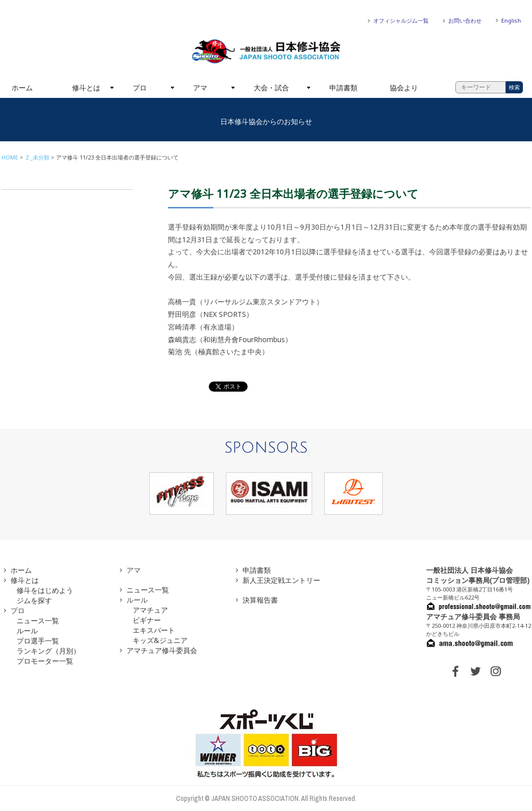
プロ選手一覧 (38, 641)
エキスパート (154, 630)
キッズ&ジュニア (160, 640)
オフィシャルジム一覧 (401, 20)
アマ (200, 88)
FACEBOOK (455, 671)
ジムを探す (34, 600)
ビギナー (147, 620)
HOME (10, 157)
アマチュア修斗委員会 (162, 650)
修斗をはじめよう (45, 590)
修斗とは (86, 88)
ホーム (22, 88)
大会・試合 (271, 88)
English (511, 20)
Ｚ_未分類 (37, 157)
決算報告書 (260, 600)
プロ (140, 88)
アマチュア (150, 610)
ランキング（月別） (48, 651)
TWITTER (476, 671)
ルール (27, 631)
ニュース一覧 (38, 620)
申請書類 (343, 88)
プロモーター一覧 (45, 661)
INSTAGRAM (496, 671)
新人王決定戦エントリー (281, 580)
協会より (404, 88)
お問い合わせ (465, 20)
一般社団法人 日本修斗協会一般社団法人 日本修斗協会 (266, 51)
